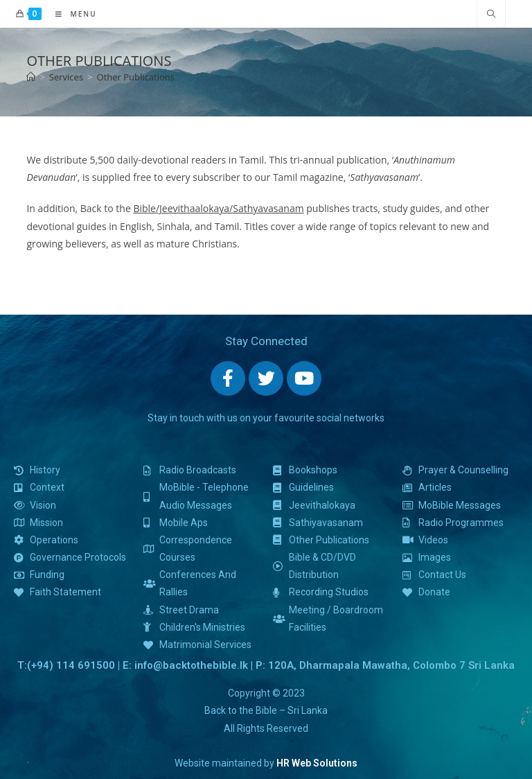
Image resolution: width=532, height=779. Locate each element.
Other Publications (136, 77)
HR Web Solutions (317, 763)
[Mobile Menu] (71, 14)
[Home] (31, 77)
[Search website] (491, 15)
